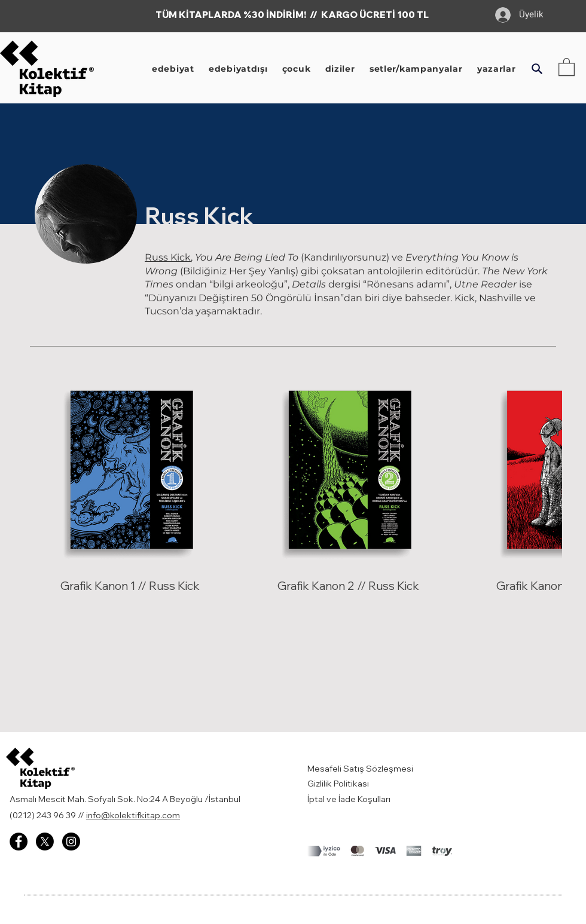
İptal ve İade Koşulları (349, 799)
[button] (537, 69)
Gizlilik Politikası (338, 784)
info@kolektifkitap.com (133, 815)
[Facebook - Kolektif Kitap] (19, 842)
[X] (45, 842)
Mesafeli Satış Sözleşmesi (361, 769)
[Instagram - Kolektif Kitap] (71, 842)
